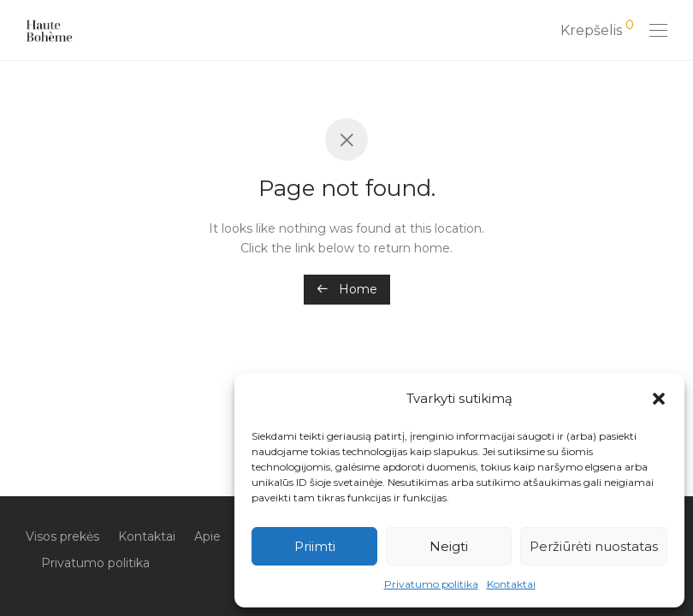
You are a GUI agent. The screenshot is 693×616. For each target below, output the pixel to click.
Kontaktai (511, 584)
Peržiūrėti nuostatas (594, 546)
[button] (659, 399)
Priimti (315, 546)
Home (347, 289)
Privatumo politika (431, 584)
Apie (207, 536)
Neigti (449, 546)
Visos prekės (62, 536)
